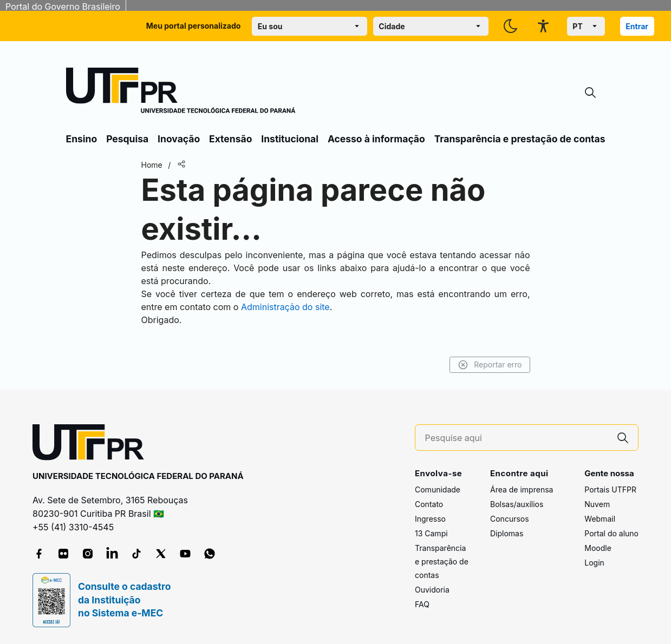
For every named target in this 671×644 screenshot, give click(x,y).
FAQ (422, 604)
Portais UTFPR (610, 489)
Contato (429, 504)
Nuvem (597, 504)
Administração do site (285, 307)
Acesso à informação (376, 139)
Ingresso (430, 519)
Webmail (600, 519)
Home (152, 165)
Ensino (82, 139)
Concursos (510, 519)
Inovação (179, 139)
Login (594, 563)
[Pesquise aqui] (517, 438)
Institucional (290, 139)
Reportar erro (490, 365)
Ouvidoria (432, 590)
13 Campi (431, 533)
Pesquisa (127, 139)
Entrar (637, 26)
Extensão (230, 139)
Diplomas (507, 533)
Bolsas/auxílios (517, 504)
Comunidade (438, 489)
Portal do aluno (611, 533)
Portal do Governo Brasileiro (63, 6)
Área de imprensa (522, 489)
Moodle (598, 548)
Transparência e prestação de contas (520, 139)
